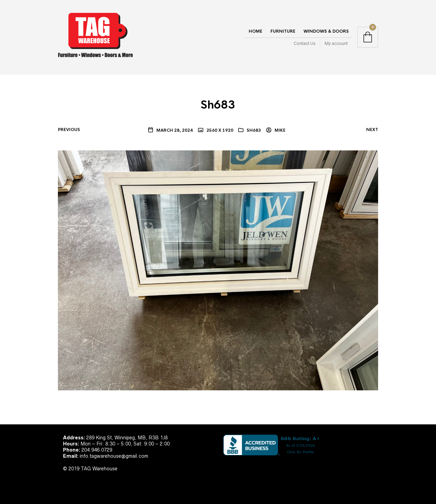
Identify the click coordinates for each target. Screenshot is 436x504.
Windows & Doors (326, 31)
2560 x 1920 (219, 130)
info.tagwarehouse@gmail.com (114, 456)
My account (336, 43)
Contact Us (305, 43)
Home (255, 31)
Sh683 (254, 130)
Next (372, 130)
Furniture (283, 31)
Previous (69, 130)
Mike (279, 130)
